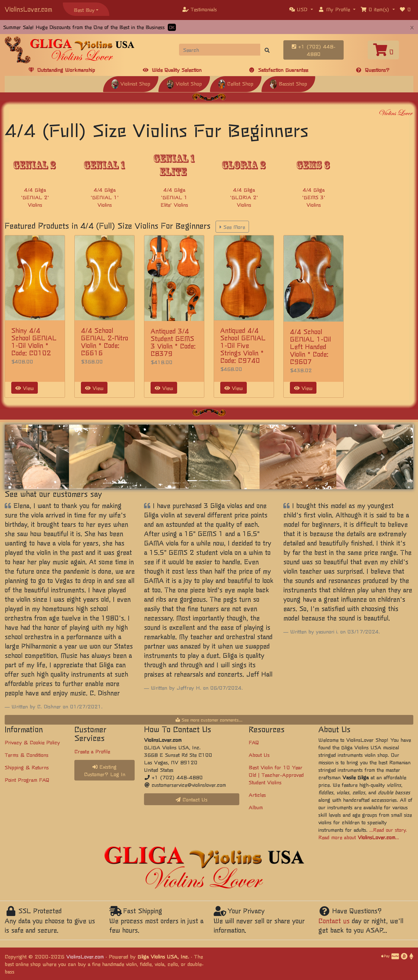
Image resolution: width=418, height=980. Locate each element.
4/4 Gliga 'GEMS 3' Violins (314, 197)
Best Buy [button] (84, 10)
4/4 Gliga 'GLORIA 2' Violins (244, 197)
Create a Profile (92, 751)
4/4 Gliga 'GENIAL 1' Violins (105, 197)
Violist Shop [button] (184, 83)
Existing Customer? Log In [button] (105, 770)
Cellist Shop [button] (236, 83)
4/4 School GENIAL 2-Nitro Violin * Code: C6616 (104, 341)
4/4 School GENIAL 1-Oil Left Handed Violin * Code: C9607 (310, 346)
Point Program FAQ (27, 780)
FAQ (254, 742)
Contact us (334, 921)
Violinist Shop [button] (131, 83)
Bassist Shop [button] (288, 83)
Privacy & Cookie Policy (32, 742)
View (25, 388)
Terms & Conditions (27, 755)
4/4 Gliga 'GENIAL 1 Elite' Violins (174, 197)
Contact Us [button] (192, 799)
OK (172, 27)
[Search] (220, 50)
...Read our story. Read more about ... (363, 833)
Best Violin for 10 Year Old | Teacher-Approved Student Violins (276, 775)
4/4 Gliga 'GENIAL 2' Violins (35, 197)
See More (232, 227)
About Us (259, 755)
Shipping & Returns (27, 767)
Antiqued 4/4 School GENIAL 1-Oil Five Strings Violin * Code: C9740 (243, 345)
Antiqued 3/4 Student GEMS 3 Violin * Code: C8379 (173, 342)
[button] (301, 9)
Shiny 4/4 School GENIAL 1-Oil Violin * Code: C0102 (34, 341)
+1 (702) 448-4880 (314, 50)
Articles (257, 795)
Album (256, 807)
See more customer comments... (209, 720)
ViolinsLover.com (28, 9)
